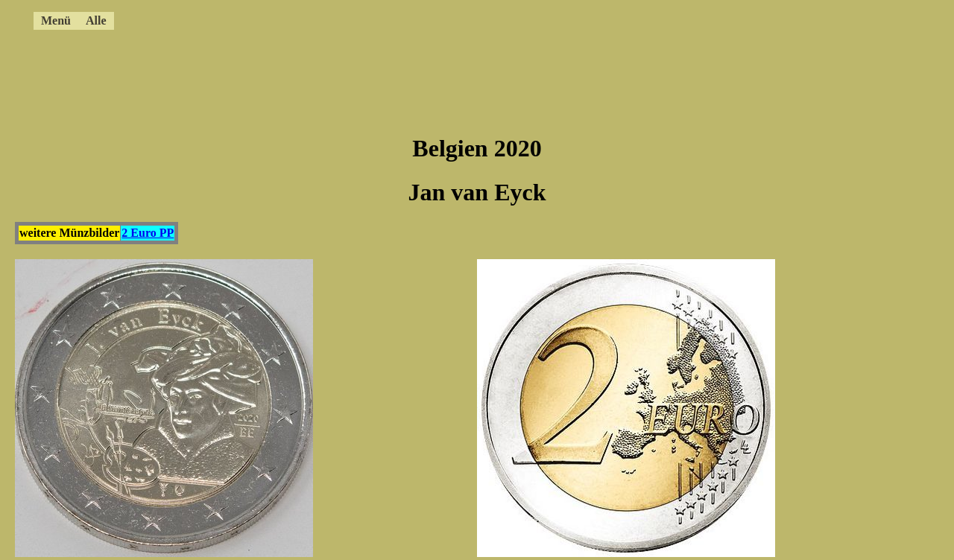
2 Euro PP (148, 233)
